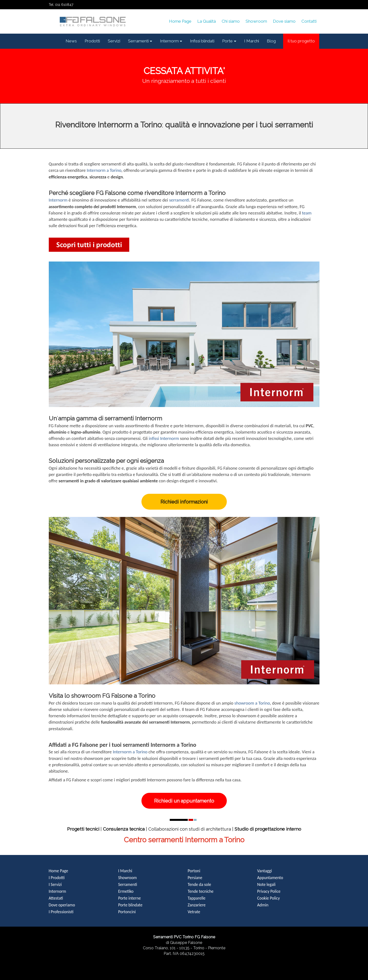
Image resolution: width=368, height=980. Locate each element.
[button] (140, 41)
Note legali (266, 884)
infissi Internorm (164, 438)
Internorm (58, 200)
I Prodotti (57, 878)
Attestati (56, 898)
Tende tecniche (201, 891)
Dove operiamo (62, 905)
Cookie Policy (269, 898)
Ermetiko (126, 891)
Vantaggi (265, 871)
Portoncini (127, 912)
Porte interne (130, 898)
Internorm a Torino (104, 170)
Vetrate (194, 912)
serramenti (179, 200)
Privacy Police (269, 891)
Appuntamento (270, 878)
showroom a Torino (252, 703)
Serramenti (128, 884)
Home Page (59, 871)
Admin (263, 905)
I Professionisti (61, 912)
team (307, 213)
